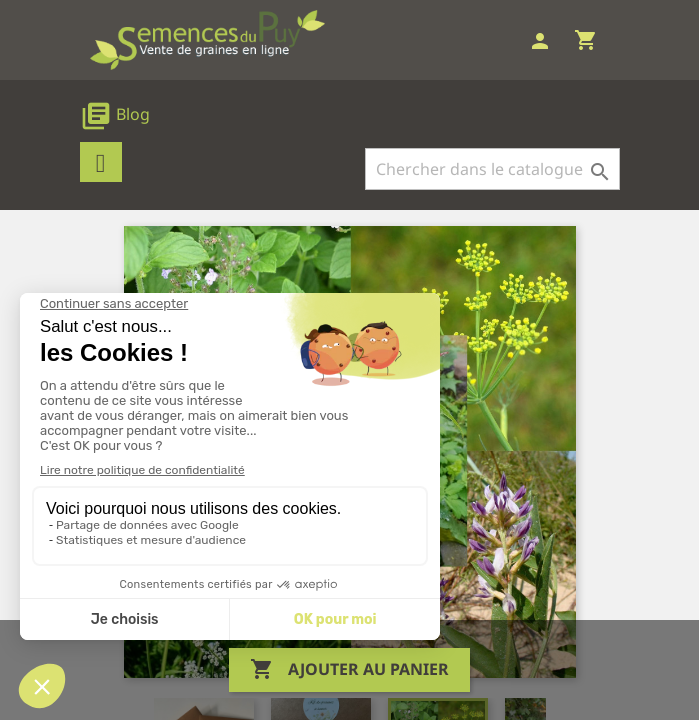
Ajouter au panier (349, 670)
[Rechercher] (492, 169)
